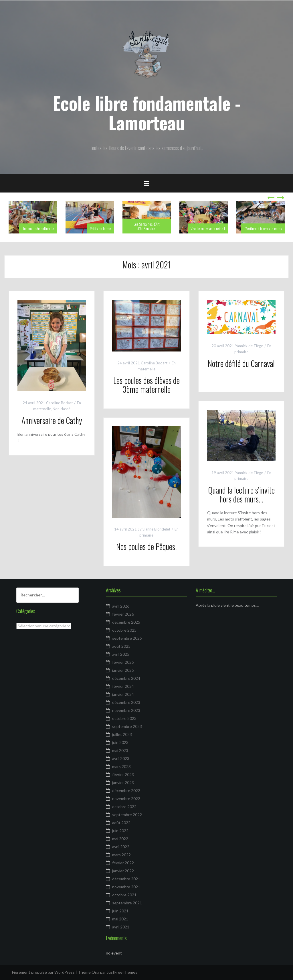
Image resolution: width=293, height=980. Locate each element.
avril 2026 (121, 606)
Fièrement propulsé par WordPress (43, 972)
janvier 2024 (123, 694)
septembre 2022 (127, 815)
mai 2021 (120, 919)
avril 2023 (121, 758)
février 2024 (123, 686)
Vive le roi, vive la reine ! (208, 228)
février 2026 (123, 614)
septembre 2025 (127, 638)
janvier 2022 (123, 871)
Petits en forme (100, 228)
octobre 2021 (124, 895)
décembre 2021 (126, 879)
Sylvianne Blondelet (154, 529)
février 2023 (123, 774)
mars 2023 (121, 766)
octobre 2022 (124, 807)
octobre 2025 (124, 630)
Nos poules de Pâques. (146, 546)
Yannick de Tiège (249, 346)
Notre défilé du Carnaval (241, 363)
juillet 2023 (122, 734)
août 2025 (121, 646)
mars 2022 (121, 855)
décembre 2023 (126, 702)
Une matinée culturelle (38, 228)
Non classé (62, 409)
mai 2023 (120, 750)
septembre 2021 (127, 903)
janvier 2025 (123, 670)
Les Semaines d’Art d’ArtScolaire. (147, 226)
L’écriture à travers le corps (263, 228)
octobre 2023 (124, 718)
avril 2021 (121, 927)
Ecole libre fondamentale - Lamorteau (147, 113)
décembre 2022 (126, 791)
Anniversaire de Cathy (52, 420)
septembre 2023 (127, 726)
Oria (95, 972)
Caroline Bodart (59, 403)
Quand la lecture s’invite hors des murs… (241, 494)
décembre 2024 (126, 678)
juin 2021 (120, 911)
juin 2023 (120, 742)
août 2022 (121, 823)
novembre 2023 (126, 710)
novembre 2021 (126, 887)
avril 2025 (121, 654)
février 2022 (123, 863)
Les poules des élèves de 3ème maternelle (146, 385)
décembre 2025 (126, 622)
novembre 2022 (126, 799)
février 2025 (123, 662)
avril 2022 (121, 847)
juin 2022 (120, 831)
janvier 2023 (123, 782)
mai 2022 (120, 839)
